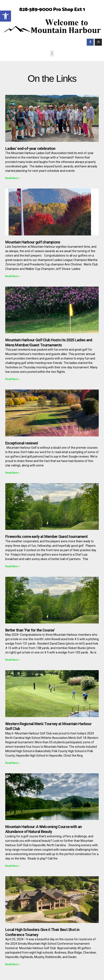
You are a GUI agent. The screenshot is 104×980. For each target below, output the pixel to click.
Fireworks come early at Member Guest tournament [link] (46, 536)
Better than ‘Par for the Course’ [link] (30, 630)
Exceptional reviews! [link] (22, 443)
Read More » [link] (13, 178)
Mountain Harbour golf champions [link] (33, 242)
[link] (5, 16)
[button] (52, 53)
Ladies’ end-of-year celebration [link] (30, 148)
